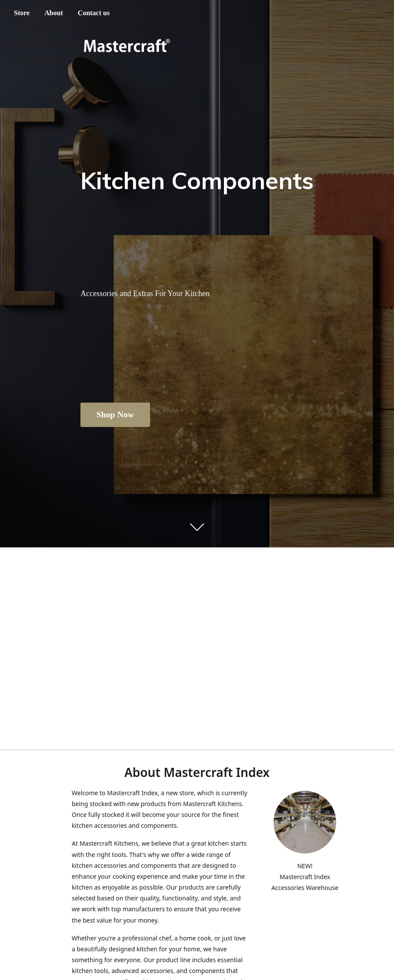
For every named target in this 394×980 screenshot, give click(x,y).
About (54, 13)
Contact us (94, 13)
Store (22, 13)
